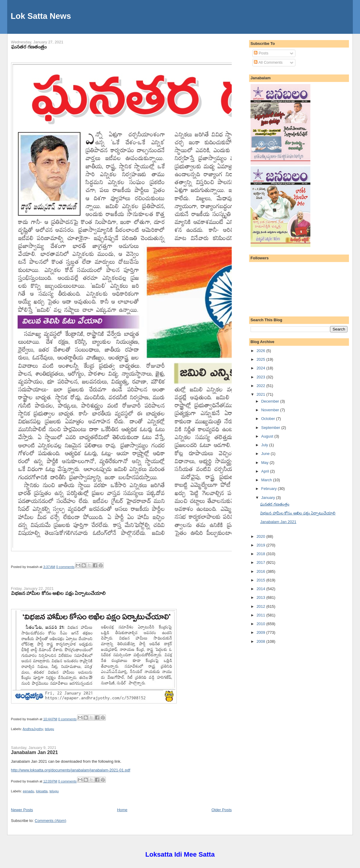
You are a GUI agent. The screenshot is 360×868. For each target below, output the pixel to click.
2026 (261, 351)
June (266, 454)
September (271, 428)
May (265, 463)
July (265, 445)
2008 (261, 641)
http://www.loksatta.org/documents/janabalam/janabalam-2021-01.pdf (71, 770)
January (269, 498)
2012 (261, 606)
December (271, 401)
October (269, 419)
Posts (261, 53)
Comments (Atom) (50, 821)
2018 (261, 554)
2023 (261, 377)
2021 (261, 394)
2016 (261, 571)
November (271, 410)
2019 (261, 545)
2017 (261, 562)
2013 (261, 597)
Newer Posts (22, 810)
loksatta (42, 791)
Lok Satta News (41, 16)
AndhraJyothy (33, 729)
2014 (261, 589)
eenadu (28, 791)
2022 (261, 386)
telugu (49, 729)
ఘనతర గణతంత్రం (29, 47)
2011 (261, 615)
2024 (261, 368)
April (266, 471)
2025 (261, 359)
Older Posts (222, 810)
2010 (261, 624)
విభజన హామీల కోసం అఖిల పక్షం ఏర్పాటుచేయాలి (58, 593)
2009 (261, 632)
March (267, 480)
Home (122, 810)
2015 (261, 580)
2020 (261, 536)
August (268, 436)
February (269, 489)
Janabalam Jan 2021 (35, 752)
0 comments (65, 567)
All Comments (268, 62)
